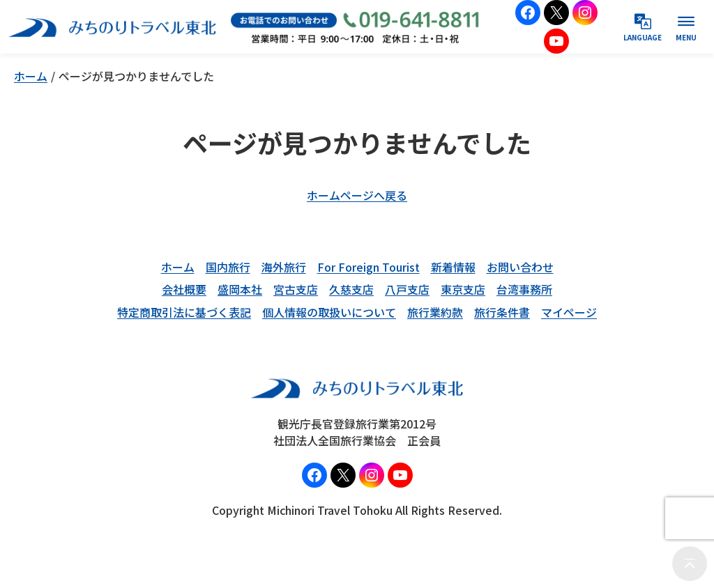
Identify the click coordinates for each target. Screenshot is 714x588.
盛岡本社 (240, 289)
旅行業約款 (435, 312)
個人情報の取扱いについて (329, 312)
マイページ (569, 312)
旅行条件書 (502, 312)
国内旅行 (228, 267)
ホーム (31, 76)
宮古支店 (296, 289)
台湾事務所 (524, 289)
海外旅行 (284, 267)
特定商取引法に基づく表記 (184, 312)
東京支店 (463, 289)
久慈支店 (351, 289)
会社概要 (184, 289)
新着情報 (453, 267)
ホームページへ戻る (357, 195)
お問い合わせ (520, 267)
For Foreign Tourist (369, 267)
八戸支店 (407, 289)
